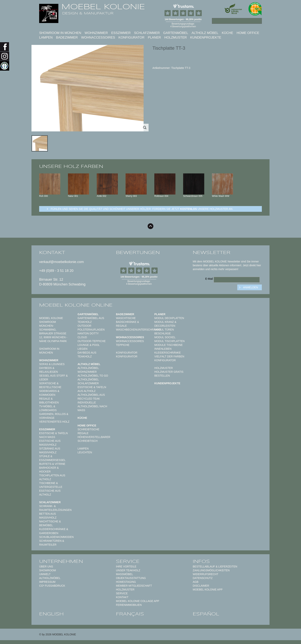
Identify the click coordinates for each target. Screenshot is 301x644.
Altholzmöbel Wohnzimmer (88, 370)
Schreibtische (88, 429)
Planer (154, 38)
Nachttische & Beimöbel (50, 523)
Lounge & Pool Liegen (89, 347)
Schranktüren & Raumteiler (52, 543)
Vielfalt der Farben (169, 356)
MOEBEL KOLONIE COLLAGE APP (138, 601)
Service (122, 593)
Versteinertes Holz (54, 422)
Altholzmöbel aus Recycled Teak (91, 397)
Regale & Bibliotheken (49, 401)
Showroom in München (60, 33)
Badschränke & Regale (127, 324)
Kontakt (122, 597)
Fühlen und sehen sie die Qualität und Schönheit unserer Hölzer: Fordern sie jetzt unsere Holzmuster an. (142, 209)
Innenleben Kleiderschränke (168, 351)
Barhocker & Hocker (49, 470)
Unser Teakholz (128, 570)
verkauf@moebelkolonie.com (61, 262)
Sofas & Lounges (52, 364)
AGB (196, 582)
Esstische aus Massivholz (50, 443)
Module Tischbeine (169, 345)
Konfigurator (131, 38)
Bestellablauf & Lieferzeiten (215, 566)
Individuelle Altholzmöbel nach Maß (92, 406)
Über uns (46, 566)
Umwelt (45, 574)
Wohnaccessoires (98, 38)
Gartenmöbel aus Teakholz (91, 320)
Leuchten (85, 452)
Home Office (248, 33)
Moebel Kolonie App (208, 590)
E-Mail (209, 279)
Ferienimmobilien (129, 605)
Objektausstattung (131, 578)
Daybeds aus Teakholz (87, 355)
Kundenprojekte (206, 38)
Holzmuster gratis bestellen (169, 374)
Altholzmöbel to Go (93, 376)
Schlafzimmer (147, 33)
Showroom (48, 570)
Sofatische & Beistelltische (50, 385)
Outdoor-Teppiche (92, 341)
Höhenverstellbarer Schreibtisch (94, 439)
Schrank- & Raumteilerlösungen (55, 508)
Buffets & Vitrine (52, 464)
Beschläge (163, 333)
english (51, 614)
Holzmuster (176, 38)
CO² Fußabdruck (52, 586)
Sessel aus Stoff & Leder (53, 378)
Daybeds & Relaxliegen (48, 370)
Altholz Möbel (205, 33)
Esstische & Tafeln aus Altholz (92, 389)
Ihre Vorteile (126, 566)
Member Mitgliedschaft (134, 586)
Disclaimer (201, 586)
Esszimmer (121, 33)
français (130, 614)
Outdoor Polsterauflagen (91, 328)
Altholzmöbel (50, 578)
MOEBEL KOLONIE (103, 7)
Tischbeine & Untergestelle (51, 485)
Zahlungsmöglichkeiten (211, 570)
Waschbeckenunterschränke (139, 330)
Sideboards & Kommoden (49, 393)
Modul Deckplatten (169, 318)
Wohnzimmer (96, 33)
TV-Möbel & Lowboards (48, 408)
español (206, 614)
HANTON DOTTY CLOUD (88, 335)
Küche (227, 33)
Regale (83, 433)
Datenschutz (203, 578)
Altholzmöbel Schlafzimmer (88, 381)
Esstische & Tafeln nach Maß (53, 435)
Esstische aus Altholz (50, 493)
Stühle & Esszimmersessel (52, 458)
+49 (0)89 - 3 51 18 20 (56, 271)
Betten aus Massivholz (48, 516)
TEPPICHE (123, 345)
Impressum (47, 582)
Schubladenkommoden (56, 537)
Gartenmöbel (176, 33)
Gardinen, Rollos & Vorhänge (54, 416)
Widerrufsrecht (205, 574)
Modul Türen (164, 330)
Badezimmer (67, 38)
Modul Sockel (165, 337)
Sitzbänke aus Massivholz (50, 450)
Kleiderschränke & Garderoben (54, 531)
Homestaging (126, 582)
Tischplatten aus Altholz (52, 477)
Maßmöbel (124, 574)
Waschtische (126, 318)
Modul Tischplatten (170, 341)
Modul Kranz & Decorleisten (165, 324)
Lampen (46, 38)
